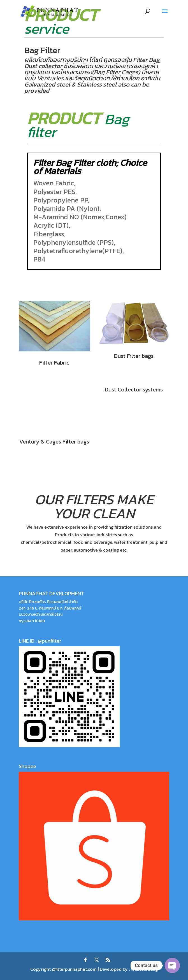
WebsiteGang (144, 969)
